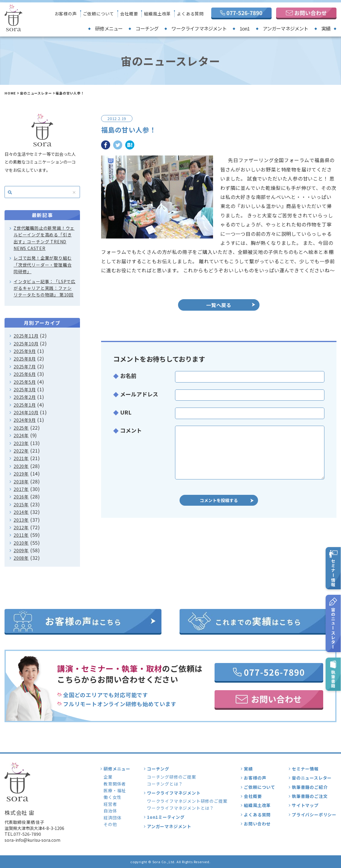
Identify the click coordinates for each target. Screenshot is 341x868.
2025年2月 (25, 397)
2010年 (21, 543)
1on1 (245, 28)
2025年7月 (25, 367)
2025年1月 (25, 405)
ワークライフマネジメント (199, 28)
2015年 (21, 504)
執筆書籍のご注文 (310, 796)
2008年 (21, 558)
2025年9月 (25, 351)
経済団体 (112, 818)
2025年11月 (26, 336)
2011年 (21, 535)
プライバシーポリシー (314, 815)
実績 (326, 28)
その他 (110, 824)
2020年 (21, 466)
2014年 (21, 512)
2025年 (21, 428)
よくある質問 (190, 14)
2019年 (21, 474)
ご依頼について (99, 14)
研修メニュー (109, 28)
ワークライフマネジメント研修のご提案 (187, 801)
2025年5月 (25, 382)
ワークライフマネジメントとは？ (180, 808)
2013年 (21, 520)
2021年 (21, 458)
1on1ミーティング (166, 817)
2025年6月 (25, 374)
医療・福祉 (115, 790)
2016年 (21, 497)
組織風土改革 (157, 14)
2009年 (21, 550)
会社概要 (129, 14)
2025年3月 (25, 389)
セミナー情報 (305, 769)
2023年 (21, 443)
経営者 (110, 804)
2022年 (21, 451)
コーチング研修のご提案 (172, 777)
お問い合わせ (257, 824)
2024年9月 (25, 420)
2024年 (21, 435)
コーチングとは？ (165, 784)
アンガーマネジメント (286, 28)
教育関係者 (115, 784)
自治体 (110, 811)
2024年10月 (26, 412)
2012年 (21, 527)
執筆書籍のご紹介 (310, 787)
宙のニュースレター (36, 93)
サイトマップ (305, 805)
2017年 (21, 489)
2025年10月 (26, 344)
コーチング (147, 28)
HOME (10, 93)
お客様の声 (66, 14)
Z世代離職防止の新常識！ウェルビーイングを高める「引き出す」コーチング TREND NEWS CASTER (44, 238)
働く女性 (112, 797)
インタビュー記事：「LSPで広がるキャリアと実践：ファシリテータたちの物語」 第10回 (45, 288)
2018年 (21, 482)
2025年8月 (25, 359)
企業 (108, 777)
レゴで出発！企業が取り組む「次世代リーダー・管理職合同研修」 (43, 265)
